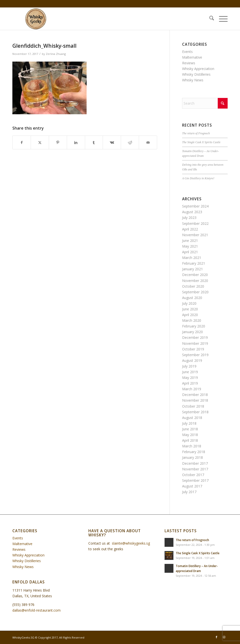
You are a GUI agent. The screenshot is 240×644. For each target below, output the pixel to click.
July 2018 (189, 423)
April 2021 (190, 252)
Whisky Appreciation (198, 69)
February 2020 (194, 326)
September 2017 (195, 480)
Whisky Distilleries (196, 74)
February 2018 (194, 452)
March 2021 (192, 258)
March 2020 (192, 320)
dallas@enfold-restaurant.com (36, 610)
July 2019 (189, 366)
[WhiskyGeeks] (37, 19)
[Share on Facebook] (22, 142)
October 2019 (193, 349)
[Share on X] (40, 142)
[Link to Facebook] (216, 637)
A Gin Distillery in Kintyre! (198, 178)
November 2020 (195, 281)
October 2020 (193, 286)
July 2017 (189, 492)
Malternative (192, 57)
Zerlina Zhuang (56, 54)
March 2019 (192, 389)
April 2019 (190, 383)
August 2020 (192, 298)
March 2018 (192, 446)
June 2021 (190, 241)
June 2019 (190, 372)
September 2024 (195, 206)
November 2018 (195, 400)
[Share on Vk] (112, 142)
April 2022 (190, 229)
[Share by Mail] (148, 142)
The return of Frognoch (196, 133)
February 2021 (194, 263)
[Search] (209, 19)
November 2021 (195, 235)
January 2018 (192, 457)
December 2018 (195, 395)
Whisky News (193, 80)
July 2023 (189, 218)
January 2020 (192, 332)
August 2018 (192, 418)
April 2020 (190, 315)
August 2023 (192, 212)
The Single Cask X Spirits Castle (201, 142)
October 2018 (193, 406)
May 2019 (190, 378)
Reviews (189, 63)
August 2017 (192, 486)
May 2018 (190, 435)
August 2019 (192, 360)
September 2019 (195, 355)
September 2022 (195, 223)
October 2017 (193, 475)
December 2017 (195, 463)
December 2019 (195, 337)
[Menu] (221, 19)
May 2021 (190, 246)
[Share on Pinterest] (58, 142)
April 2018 (190, 440)
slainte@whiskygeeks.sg (131, 543)
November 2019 (195, 343)
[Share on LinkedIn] (76, 142)
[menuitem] (209, 19)
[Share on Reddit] (130, 142)
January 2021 (192, 269)
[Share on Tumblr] (94, 142)
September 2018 (195, 412)
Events (187, 52)
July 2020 (189, 303)
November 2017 (195, 469)
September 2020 (195, 292)
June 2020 (190, 309)
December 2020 (195, 275)
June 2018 (190, 429)
